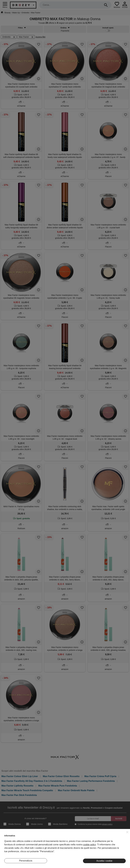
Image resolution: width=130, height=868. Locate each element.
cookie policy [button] (89, 845)
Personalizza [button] (26, 861)
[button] (127, 832)
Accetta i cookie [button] (104, 861)
